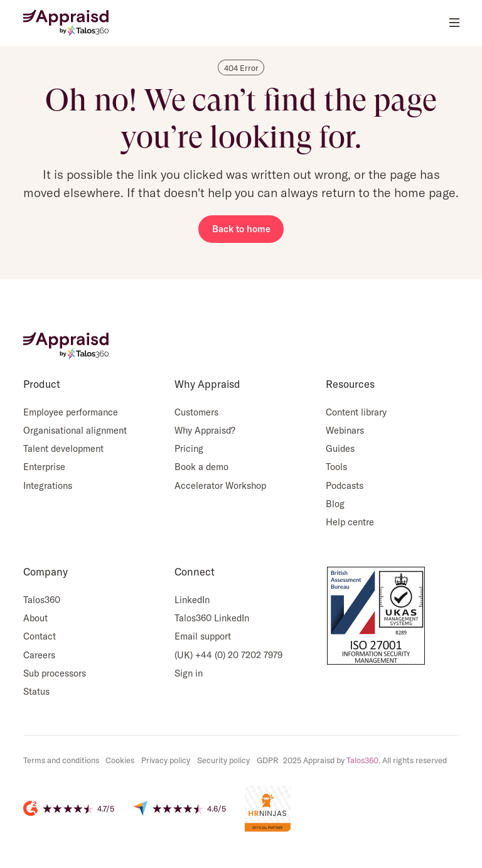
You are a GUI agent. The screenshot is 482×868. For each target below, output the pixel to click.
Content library (356, 412)
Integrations (48, 485)
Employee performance (71, 412)
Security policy (223, 760)
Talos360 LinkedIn (212, 618)
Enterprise (44, 467)
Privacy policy (166, 760)
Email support (203, 636)
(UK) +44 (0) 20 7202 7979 (228, 655)
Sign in (189, 673)
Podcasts (345, 485)
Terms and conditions (61, 760)
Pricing (189, 448)
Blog (335, 504)
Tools (336, 467)
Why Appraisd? (205, 430)
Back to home (241, 229)
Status (36, 691)
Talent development (63, 448)
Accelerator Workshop (220, 485)
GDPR (267, 760)
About (35, 618)
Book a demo (201, 467)
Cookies (120, 760)
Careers (39, 655)
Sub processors (55, 673)
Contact (40, 636)
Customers (196, 412)
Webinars (345, 430)
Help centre (350, 522)
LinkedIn (192, 600)
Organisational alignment (75, 430)
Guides (340, 448)
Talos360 (42, 600)
